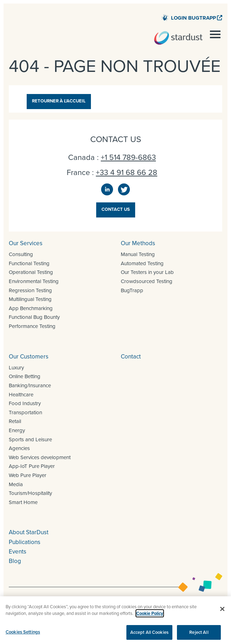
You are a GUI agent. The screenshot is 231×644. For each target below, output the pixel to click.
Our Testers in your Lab (147, 272)
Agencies (19, 448)
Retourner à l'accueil (59, 101)
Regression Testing (30, 290)
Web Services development (40, 457)
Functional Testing (29, 263)
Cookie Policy (150, 619)
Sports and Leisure (30, 440)
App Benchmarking (31, 308)
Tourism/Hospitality (30, 493)
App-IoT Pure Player (32, 466)
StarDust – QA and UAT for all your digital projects (178, 38)
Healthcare (21, 395)
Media (16, 484)
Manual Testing (138, 254)
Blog (15, 561)
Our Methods (138, 243)
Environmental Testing (34, 281)
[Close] (223, 615)
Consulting (21, 254)
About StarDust (29, 532)
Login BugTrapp (193, 18)
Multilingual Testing (30, 299)
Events (18, 552)
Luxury (16, 368)
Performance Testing (32, 326)
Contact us (116, 209)
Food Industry (25, 403)
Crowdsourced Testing (147, 281)
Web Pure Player (28, 475)
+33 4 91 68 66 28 (127, 172)
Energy (17, 430)
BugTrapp (132, 290)
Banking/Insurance (30, 385)
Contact (131, 357)
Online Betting (25, 376)
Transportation (25, 412)
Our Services (26, 243)
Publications (25, 542)
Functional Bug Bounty (34, 317)
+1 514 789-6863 (128, 157)
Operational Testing (31, 272)
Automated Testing (142, 263)
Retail (15, 421)
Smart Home (23, 502)
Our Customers (29, 357)
